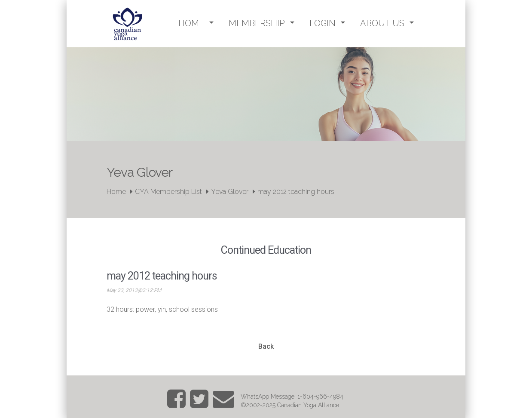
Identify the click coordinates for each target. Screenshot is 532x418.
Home (116, 192)
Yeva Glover (230, 192)
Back (266, 346)
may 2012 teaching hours (296, 192)
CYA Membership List (168, 192)
